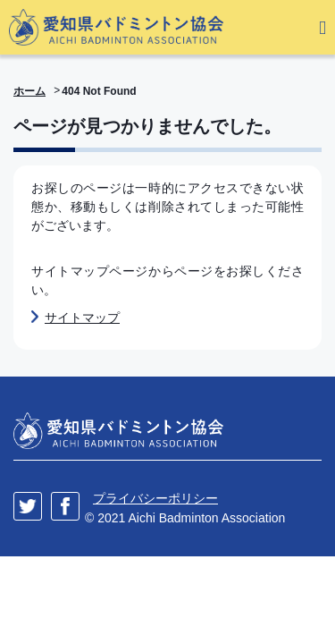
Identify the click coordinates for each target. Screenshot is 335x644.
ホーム (29, 91)
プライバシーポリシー (155, 498)
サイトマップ (82, 318)
